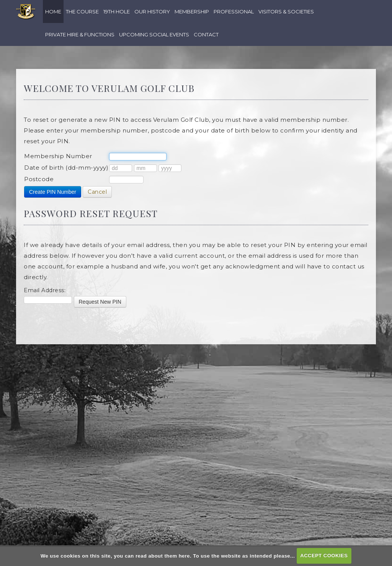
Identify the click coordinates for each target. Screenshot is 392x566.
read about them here (163, 555)
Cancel (97, 192)
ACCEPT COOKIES (324, 555)
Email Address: (45, 290)
